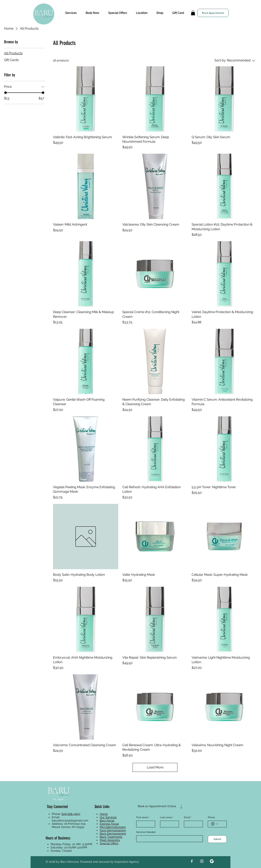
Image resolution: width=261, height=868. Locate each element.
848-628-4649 (71, 814)
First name (143, 817)
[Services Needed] (168, 839)
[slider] (6, 93)
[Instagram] (202, 861)
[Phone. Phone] (221, 824)
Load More (155, 767)
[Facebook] (192, 861)
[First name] (144, 824)
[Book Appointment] (213, 13)
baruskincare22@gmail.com (70, 820)
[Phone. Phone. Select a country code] (215, 824)
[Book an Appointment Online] (157, 806)
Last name (167, 817)
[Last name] (168, 824)
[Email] (192, 824)
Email (188, 817)
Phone (211, 817)
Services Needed (146, 832)
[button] (71, 13)
